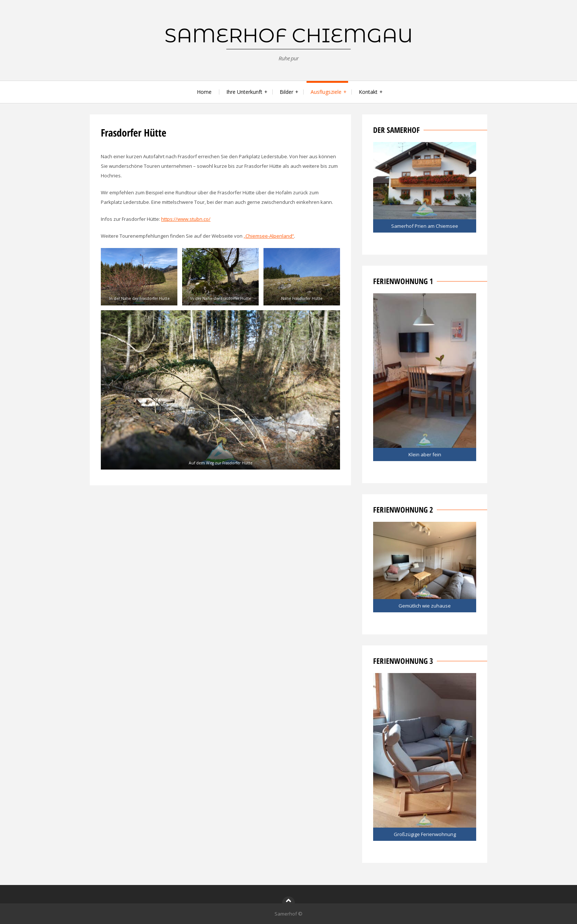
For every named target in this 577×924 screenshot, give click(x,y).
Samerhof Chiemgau (289, 35)
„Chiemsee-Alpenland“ (269, 236)
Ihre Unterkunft (244, 92)
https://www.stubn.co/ (186, 219)
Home (204, 92)
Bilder (286, 92)
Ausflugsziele (326, 92)
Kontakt (368, 92)
